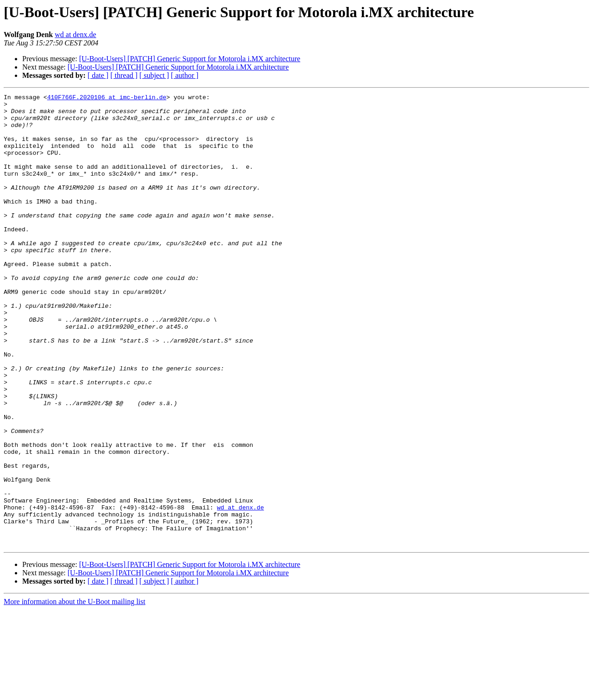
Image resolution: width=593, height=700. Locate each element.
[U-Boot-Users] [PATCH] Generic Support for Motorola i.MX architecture (190, 59)
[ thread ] (124, 75)
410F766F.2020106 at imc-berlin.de (107, 98)
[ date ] (98, 75)
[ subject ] (154, 75)
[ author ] (185, 75)
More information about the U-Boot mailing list (75, 692)
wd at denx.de (75, 35)
